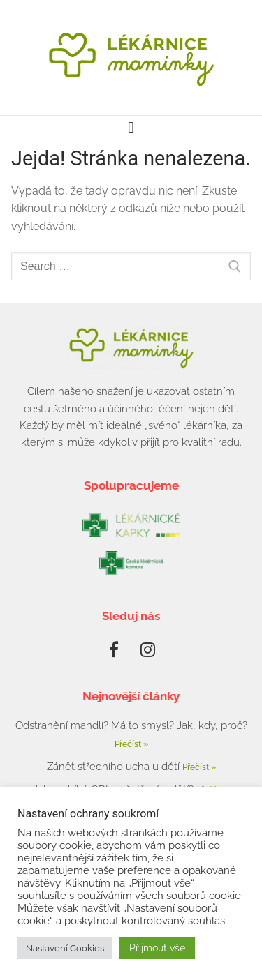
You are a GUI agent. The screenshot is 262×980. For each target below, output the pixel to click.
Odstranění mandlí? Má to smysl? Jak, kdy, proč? (131, 725)
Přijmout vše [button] (157, 948)
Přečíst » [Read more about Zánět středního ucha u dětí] (199, 767)
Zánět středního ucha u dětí (115, 767)
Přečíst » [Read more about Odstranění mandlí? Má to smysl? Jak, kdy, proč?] (131, 744)
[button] (131, 127)
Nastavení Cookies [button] (65, 948)
